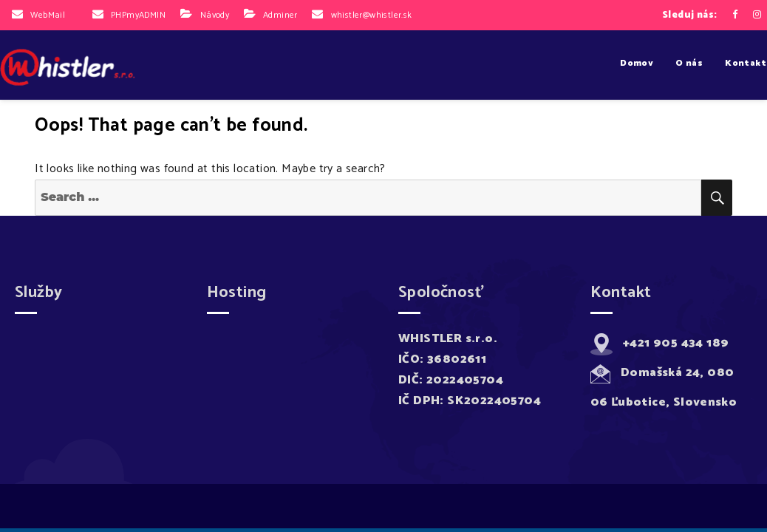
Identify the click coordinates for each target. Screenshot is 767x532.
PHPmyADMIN (138, 15)
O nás (689, 63)
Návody (215, 15)
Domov (637, 63)
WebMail (48, 15)
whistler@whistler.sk (372, 15)
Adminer (280, 15)
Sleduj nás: (689, 15)
